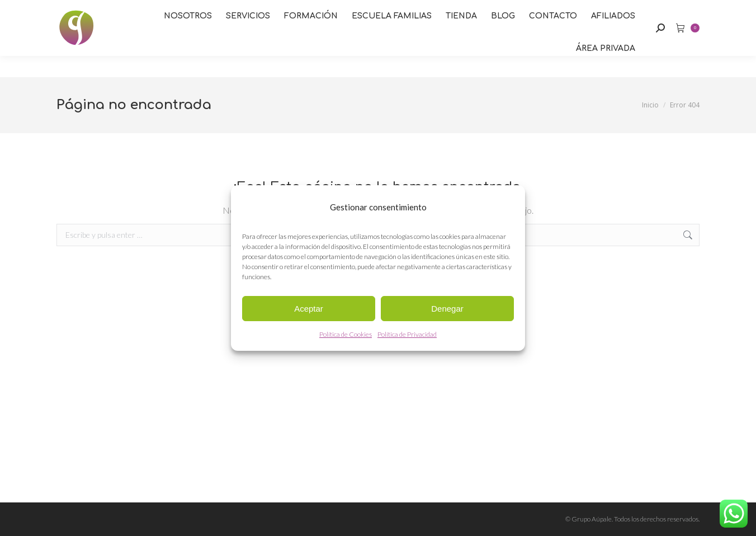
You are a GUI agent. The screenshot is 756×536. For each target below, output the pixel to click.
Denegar (447, 309)
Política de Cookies (346, 334)
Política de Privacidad (407, 334)
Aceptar (309, 309)
